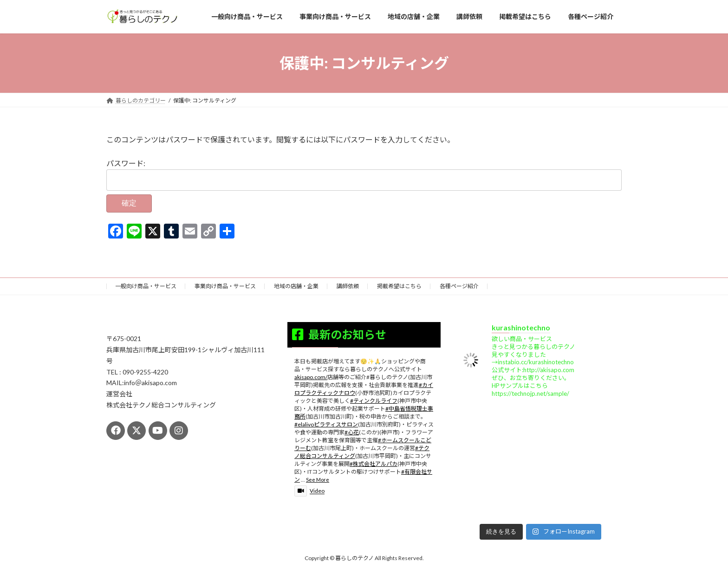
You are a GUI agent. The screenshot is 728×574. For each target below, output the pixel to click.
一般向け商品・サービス (146, 286)
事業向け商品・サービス (225, 286)
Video (309, 491)
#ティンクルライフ (374, 401)
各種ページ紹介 (459, 286)
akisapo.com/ (311, 377)
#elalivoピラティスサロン (326, 424)
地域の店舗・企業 (296, 286)
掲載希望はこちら (399, 286)
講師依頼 (348, 286)
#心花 (352, 432)
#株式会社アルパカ (374, 464)
